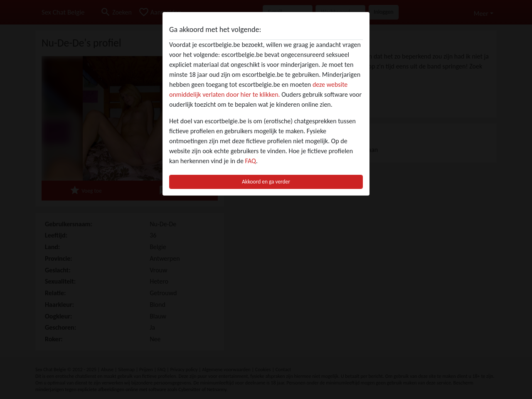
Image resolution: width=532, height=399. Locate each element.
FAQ (251, 161)
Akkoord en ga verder (266, 182)
